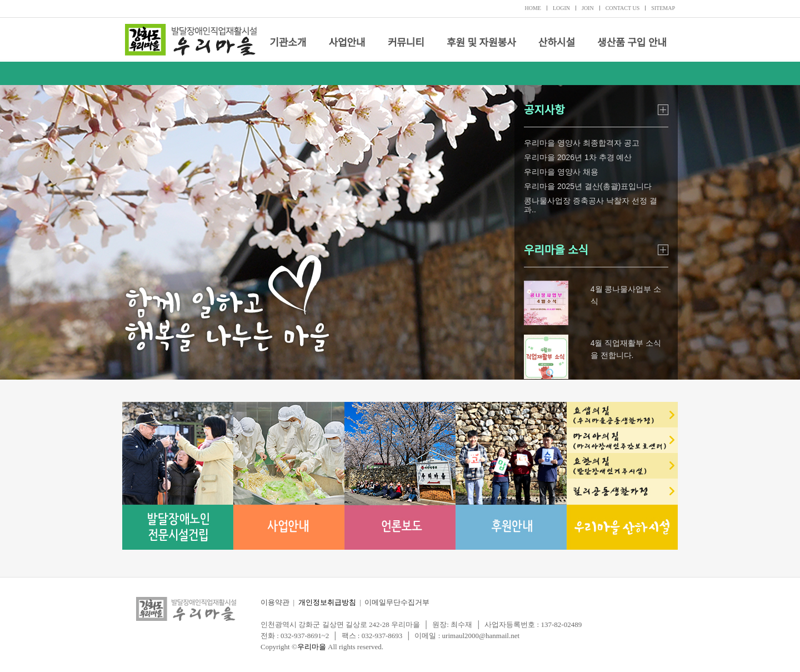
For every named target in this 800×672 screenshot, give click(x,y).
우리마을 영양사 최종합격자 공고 (582, 143)
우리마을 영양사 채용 (561, 172)
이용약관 (275, 602)
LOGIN (561, 8)
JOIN (588, 8)
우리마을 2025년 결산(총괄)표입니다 (588, 186)
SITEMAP (663, 8)
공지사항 (544, 110)
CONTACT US (623, 8)
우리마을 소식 (556, 250)
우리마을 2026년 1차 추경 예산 (578, 157)
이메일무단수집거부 (397, 602)
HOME (532, 8)
